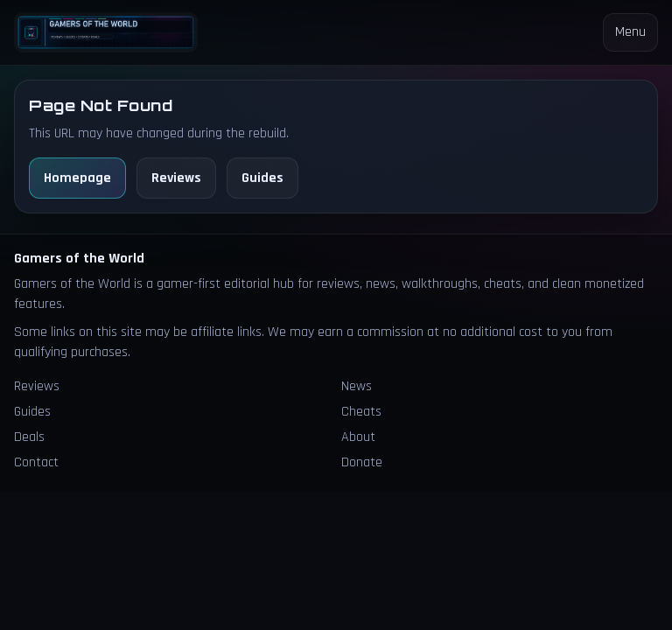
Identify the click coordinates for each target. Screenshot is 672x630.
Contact (36, 462)
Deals (29, 437)
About (358, 437)
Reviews (176, 178)
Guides (262, 178)
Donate (362, 462)
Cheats (361, 412)
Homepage (77, 178)
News (357, 386)
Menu (630, 32)
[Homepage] (106, 32)
